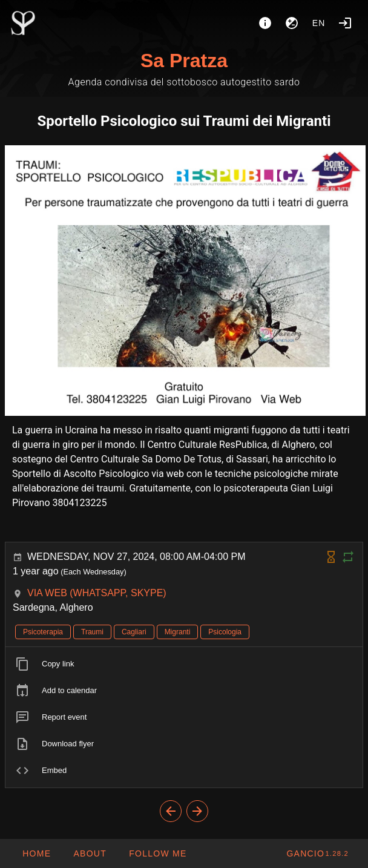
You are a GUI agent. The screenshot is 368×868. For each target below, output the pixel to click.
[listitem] (184, 664)
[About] (265, 23)
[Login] (345, 23)
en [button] (319, 23)
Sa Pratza (184, 61)
